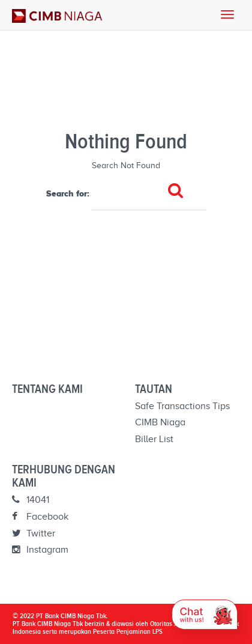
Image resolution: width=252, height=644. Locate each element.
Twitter (34, 533)
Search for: (68, 193)
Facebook (40, 517)
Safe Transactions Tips (182, 406)
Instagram (40, 550)
